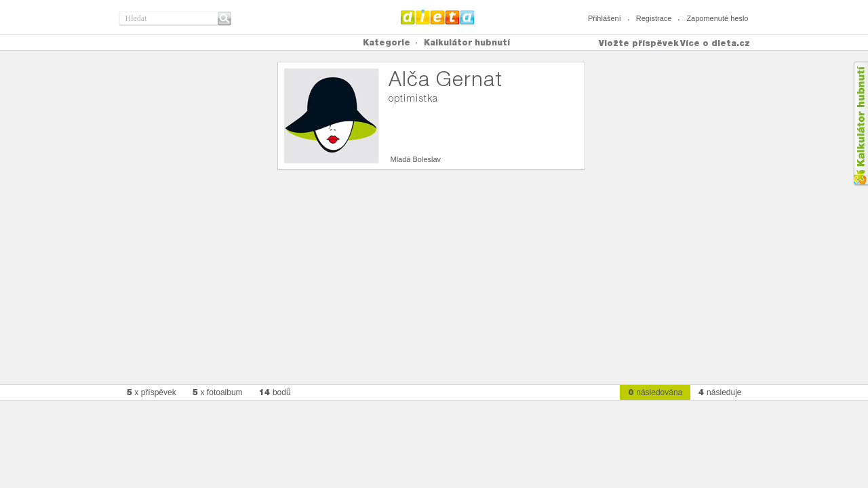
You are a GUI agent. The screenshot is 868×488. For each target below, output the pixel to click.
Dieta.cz (438, 17)
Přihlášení (605, 18)
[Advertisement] (434, 272)
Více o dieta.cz (715, 43)
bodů (275, 392)
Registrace (654, 18)
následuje (720, 392)
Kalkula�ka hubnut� (860, 124)
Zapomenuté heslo (717, 18)
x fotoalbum (218, 392)
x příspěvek (152, 392)
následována (655, 392)
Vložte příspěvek (639, 43)
